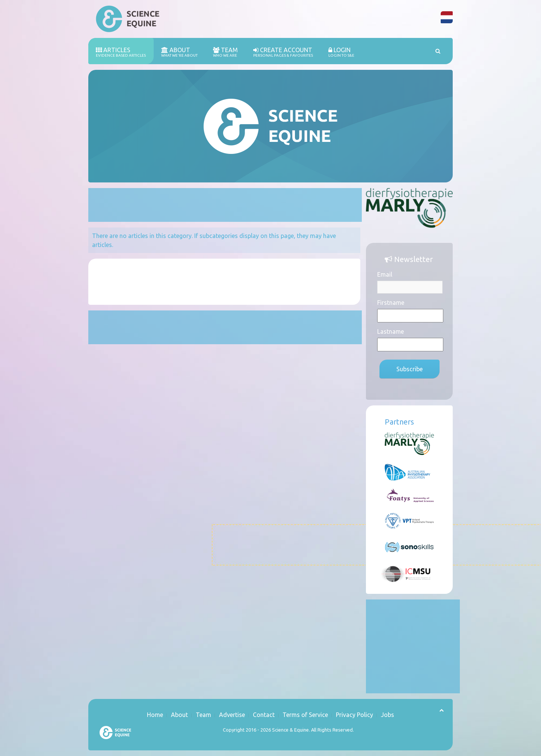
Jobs (388, 715)
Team (225, 52)
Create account (283, 52)
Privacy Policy (354, 715)
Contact (264, 715)
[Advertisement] (225, 205)
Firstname (391, 303)
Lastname (391, 331)
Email (385, 274)
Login (341, 52)
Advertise (232, 715)
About (179, 52)
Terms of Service (305, 715)
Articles (121, 52)
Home (155, 715)
